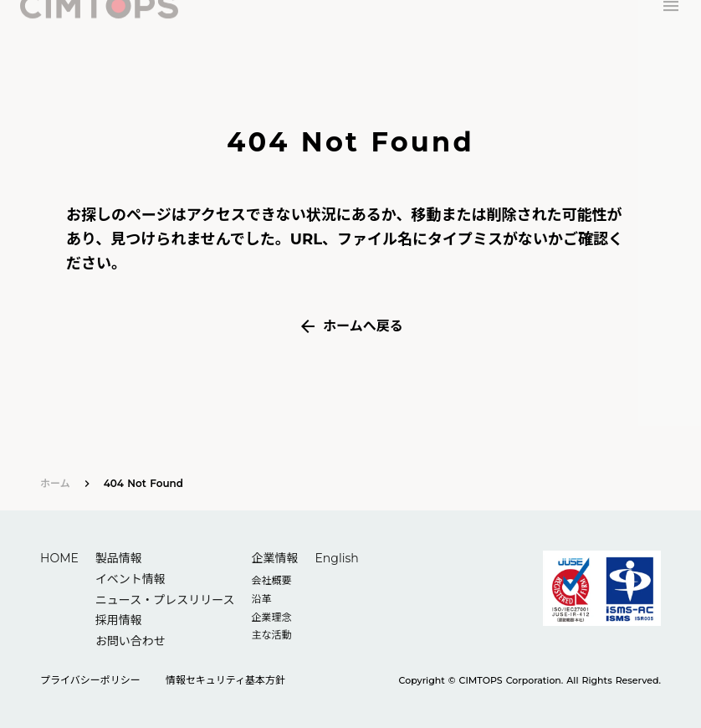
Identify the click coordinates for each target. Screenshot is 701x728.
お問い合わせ (130, 641)
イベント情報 (130, 579)
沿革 (261, 599)
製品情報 (119, 558)
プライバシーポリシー (90, 680)
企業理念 (271, 617)
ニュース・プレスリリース (165, 600)
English (336, 558)
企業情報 (274, 558)
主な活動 (271, 635)
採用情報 (119, 620)
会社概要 (271, 580)
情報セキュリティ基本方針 (225, 680)
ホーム (55, 483)
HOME (59, 558)
